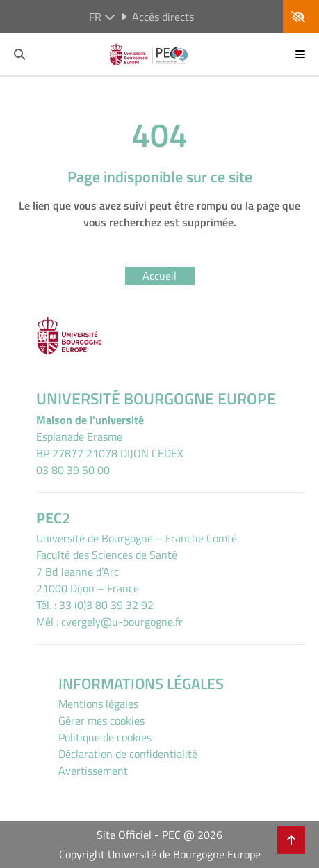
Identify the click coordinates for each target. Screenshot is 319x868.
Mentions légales (98, 704)
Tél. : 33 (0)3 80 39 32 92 (95, 605)
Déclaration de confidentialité (128, 754)
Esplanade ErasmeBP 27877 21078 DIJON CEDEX (110, 445)
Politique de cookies (105, 737)
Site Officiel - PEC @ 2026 (159, 835)
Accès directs (157, 17)
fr (102, 17)
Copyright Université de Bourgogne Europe (160, 854)
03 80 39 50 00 (73, 470)
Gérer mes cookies (101, 720)
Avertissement (93, 771)
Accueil (159, 276)
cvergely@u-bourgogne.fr (122, 622)
